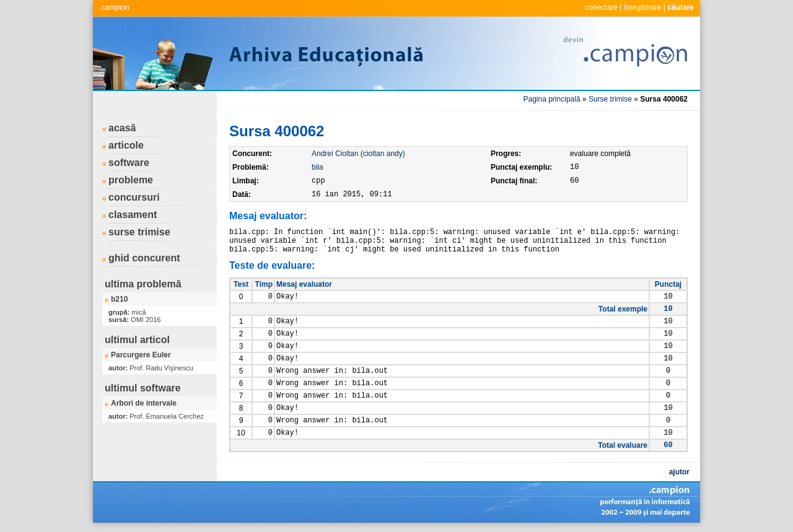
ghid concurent (144, 258)
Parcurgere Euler (141, 355)
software (129, 163)
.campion (114, 7)
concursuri (134, 197)
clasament (133, 215)
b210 (119, 299)
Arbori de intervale (144, 403)
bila (318, 167)
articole (126, 145)
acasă (122, 128)
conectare (601, 7)
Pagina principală (552, 99)
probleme (131, 180)
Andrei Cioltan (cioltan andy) (358, 154)
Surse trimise (610, 99)
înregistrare (643, 7)
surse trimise (139, 232)
